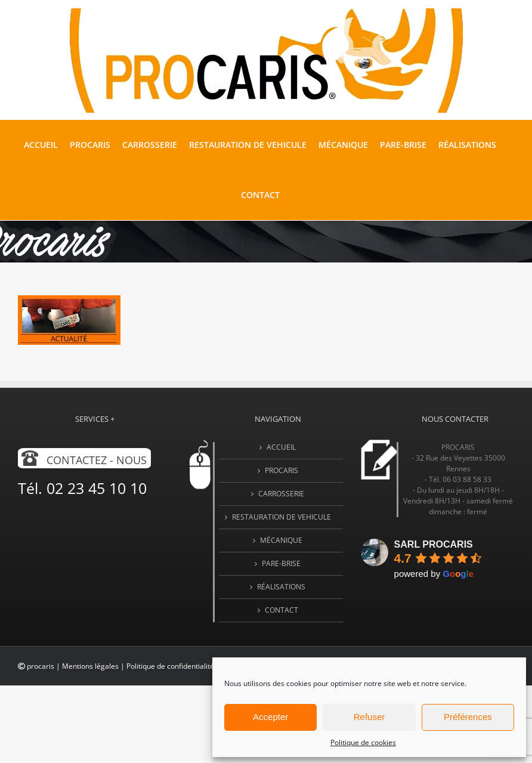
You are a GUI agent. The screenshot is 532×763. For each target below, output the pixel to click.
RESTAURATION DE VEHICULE (282, 517)
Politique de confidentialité (170, 666)
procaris (41, 666)
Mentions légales (90, 666)
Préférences (468, 717)
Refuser (369, 717)
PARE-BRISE (281, 563)
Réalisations (281, 587)
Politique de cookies (363, 742)
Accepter (270, 717)
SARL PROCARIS (434, 544)
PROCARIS (282, 470)
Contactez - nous (97, 460)
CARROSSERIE (281, 494)
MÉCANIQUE (281, 540)
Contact (282, 610)
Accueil (281, 447)
